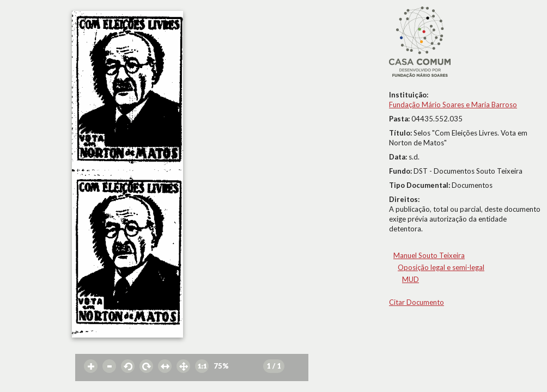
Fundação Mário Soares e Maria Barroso (453, 105)
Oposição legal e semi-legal (441, 267)
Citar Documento (417, 302)
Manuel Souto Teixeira (429, 255)
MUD (411, 279)
